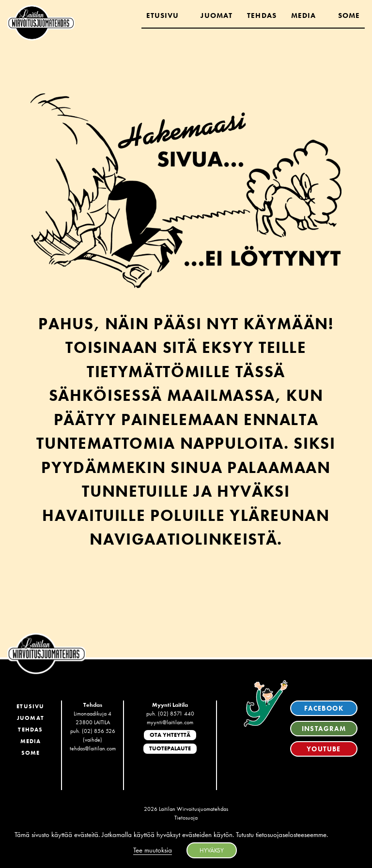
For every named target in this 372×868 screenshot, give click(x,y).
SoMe (31, 753)
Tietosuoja (186, 818)
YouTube (324, 749)
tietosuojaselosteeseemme (291, 835)
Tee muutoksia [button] (153, 850)
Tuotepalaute (170, 748)
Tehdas (262, 15)
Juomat (217, 15)
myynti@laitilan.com (170, 722)
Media (304, 15)
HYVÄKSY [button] (212, 850)
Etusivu (163, 15)
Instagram (324, 729)
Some (349, 15)
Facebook (324, 708)
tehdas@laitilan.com (93, 748)
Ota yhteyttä (170, 735)
